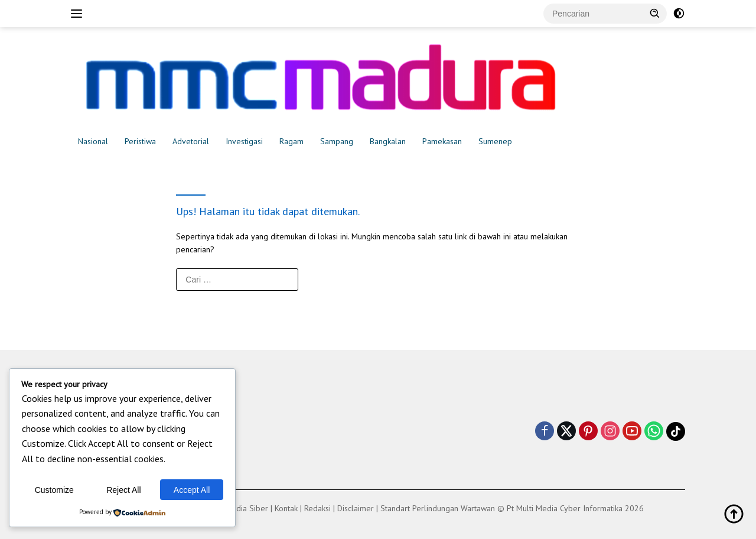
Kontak (286, 508)
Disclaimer (356, 508)
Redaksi (317, 508)
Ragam (291, 141)
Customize (54, 490)
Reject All (123, 490)
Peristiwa (140, 141)
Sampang (337, 141)
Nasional (93, 141)
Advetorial (191, 141)
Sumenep (495, 141)
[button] (655, 13)
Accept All (192, 490)
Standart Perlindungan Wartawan (438, 508)
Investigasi (244, 141)
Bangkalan (388, 141)
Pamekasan (442, 141)
